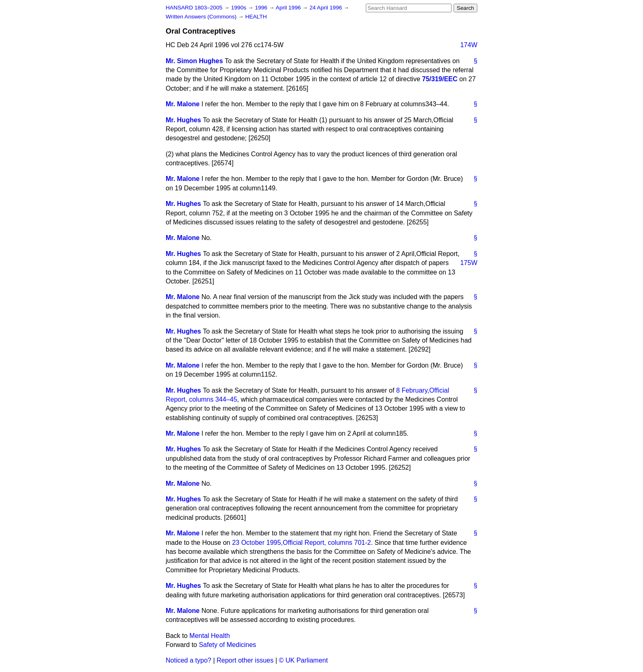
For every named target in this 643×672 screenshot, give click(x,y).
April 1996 (289, 8)
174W (469, 45)
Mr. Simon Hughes (194, 61)
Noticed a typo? (188, 660)
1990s (239, 8)
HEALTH (256, 17)
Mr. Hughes (183, 120)
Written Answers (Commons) (202, 17)
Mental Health (210, 636)
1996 (262, 8)
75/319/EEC (440, 79)
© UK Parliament (303, 660)
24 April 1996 (327, 8)
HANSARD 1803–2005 (194, 8)
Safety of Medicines (228, 645)
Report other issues (245, 660)
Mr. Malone (183, 104)
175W (469, 263)
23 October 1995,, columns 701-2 (302, 543)
